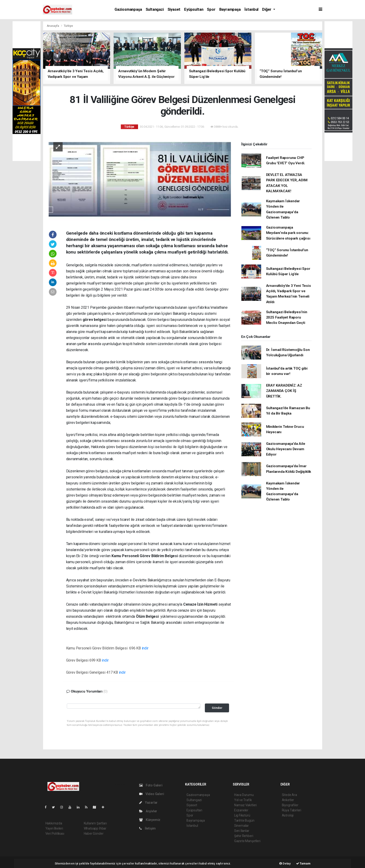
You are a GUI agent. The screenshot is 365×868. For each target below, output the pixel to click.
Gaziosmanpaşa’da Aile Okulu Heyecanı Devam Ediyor (286, 449)
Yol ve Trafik (243, 800)
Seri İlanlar (242, 831)
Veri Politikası (55, 834)
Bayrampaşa (230, 9)
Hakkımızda (54, 823)
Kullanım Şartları (95, 823)
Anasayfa (53, 26)
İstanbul (251, 9)
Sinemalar (242, 826)
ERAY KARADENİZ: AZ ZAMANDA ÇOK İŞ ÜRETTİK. (284, 391)
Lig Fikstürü (242, 815)
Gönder (217, 708)
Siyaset (174, 9)
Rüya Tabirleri (292, 810)
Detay (285, 863)
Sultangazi (155, 9)
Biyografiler (290, 805)
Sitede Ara (289, 795)
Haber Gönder (94, 834)
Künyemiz (150, 820)
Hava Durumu (244, 795)
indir (145, 648)
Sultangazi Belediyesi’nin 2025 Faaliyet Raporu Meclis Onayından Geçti (287, 317)
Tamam (303, 863)
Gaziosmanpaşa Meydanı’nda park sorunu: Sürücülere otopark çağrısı (288, 233)
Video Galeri (152, 794)
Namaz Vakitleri (245, 805)
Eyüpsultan (194, 9)
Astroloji (288, 815)
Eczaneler (241, 810)
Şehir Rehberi (244, 836)
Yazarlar (148, 803)
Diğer (267, 9)
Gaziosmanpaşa (128, 9)
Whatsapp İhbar (95, 828)
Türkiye (68, 26)
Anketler (288, 800)
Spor (211, 9)
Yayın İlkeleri (54, 828)
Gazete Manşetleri (247, 841)
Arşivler (148, 811)
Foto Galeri (151, 785)
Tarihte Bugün (244, 820)
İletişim (147, 828)
